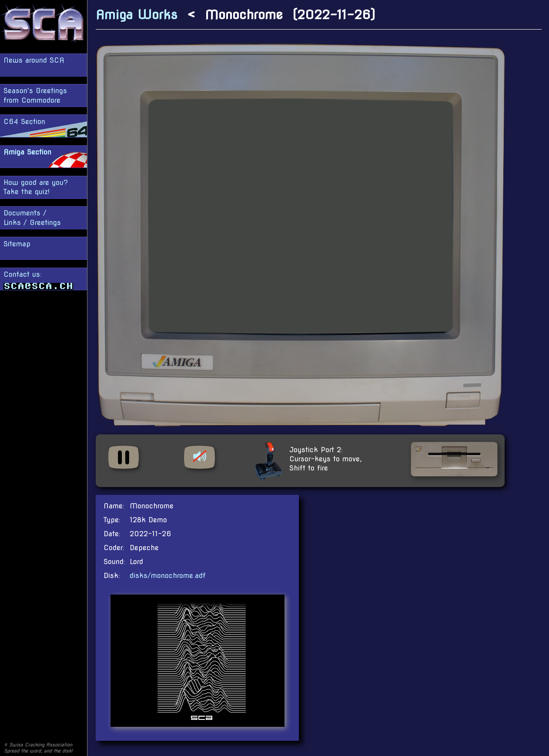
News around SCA (34, 60)
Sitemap (17, 244)
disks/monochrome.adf (168, 576)
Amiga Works (137, 15)
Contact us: (38, 280)
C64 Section (24, 122)
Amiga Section (27, 152)
